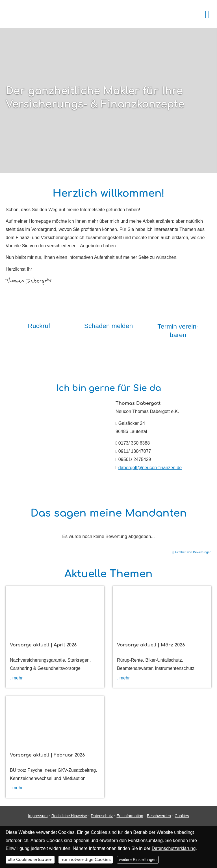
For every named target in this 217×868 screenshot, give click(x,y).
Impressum (38, 816)
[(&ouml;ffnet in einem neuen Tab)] (55, 611)
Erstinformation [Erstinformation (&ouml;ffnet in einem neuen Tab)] (130, 816)
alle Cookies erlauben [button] (30, 860)
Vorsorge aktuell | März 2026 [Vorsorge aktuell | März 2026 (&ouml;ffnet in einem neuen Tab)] (151, 645)
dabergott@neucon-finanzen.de (150, 468)
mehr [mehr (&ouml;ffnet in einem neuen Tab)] (18, 678)
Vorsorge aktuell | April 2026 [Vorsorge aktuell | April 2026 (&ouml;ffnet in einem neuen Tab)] (43, 645)
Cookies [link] (182, 816)
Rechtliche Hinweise (69, 816)
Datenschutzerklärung (174, 848)
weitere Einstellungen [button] (138, 860)
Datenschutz (102, 816)
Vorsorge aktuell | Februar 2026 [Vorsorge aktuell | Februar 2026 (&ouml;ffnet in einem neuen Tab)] (47, 755)
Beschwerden (159, 816)
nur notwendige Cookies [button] (86, 860)
